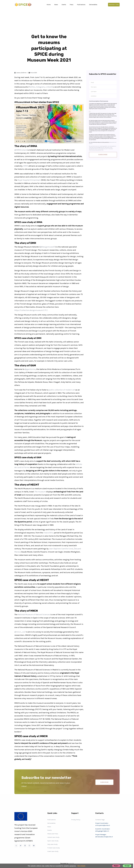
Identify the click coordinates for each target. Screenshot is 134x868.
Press (72, 5)
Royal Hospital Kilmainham (29, 180)
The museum (40, 492)
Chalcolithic (48, 533)
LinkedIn (49, 87)
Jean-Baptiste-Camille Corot (61, 549)
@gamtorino (30, 369)
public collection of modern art (62, 390)
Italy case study (52, 844)
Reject (116, 866)
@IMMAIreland (21, 150)
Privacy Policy (76, 820)
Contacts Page (100, 820)
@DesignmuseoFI (48, 247)
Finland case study (54, 848)
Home (49, 5)
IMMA (26, 166)
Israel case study (53, 851)
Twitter (32, 87)
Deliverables (93, 5)
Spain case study (53, 841)
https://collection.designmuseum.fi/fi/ (31, 310)
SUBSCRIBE (104, 782)
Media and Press (53, 834)
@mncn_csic (20, 632)
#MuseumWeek (22, 102)
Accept (127, 866)
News (56, 5)
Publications (81, 5)
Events (64, 5)
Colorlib (71, 863)
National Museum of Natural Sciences (34, 614)
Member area (114, 5)
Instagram (40, 87)
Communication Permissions (99, 101)
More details (81, 866)
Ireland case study (53, 837)
